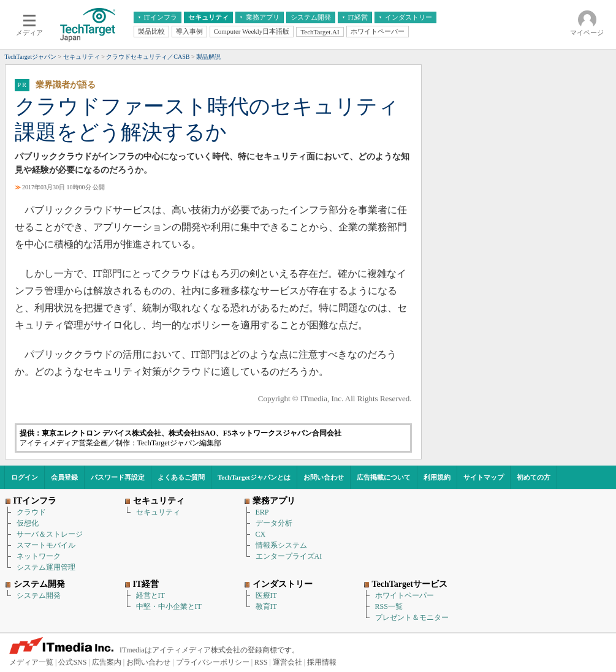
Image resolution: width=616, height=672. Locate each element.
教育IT (266, 606)
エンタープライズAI (289, 556)
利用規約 (437, 477)
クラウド (31, 512)
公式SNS (72, 662)
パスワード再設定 (118, 477)
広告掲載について (384, 477)
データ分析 (274, 523)
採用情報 (322, 662)
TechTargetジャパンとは (254, 477)
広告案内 (107, 662)
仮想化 (28, 523)
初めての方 (534, 477)
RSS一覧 (389, 606)
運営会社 (287, 662)
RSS (261, 662)
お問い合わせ (324, 477)
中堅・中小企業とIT (169, 606)
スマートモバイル (46, 545)
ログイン (25, 477)
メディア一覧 (31, 662)
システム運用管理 (46, 567)
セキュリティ (158, 512)
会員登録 (64, 477)
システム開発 (39, 595)
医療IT (266, 595)
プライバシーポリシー (213, 662)
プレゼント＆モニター (412, 617)
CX (261, 534)
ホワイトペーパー (405, 595)
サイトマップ (484, 477)
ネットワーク (39, 556)
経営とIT (150, 595)
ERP (262, 512)
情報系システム (281, 545)
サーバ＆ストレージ (50, 534)
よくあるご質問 (181, 477)
